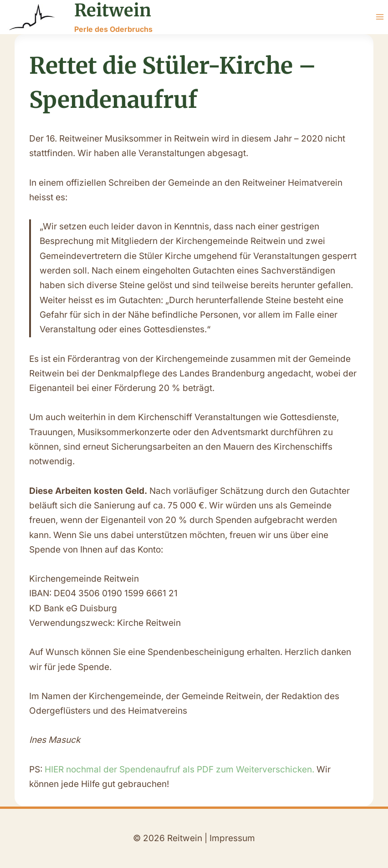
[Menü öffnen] (380, 17)
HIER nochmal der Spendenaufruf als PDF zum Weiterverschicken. (181, 769)
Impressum (232, 838)
